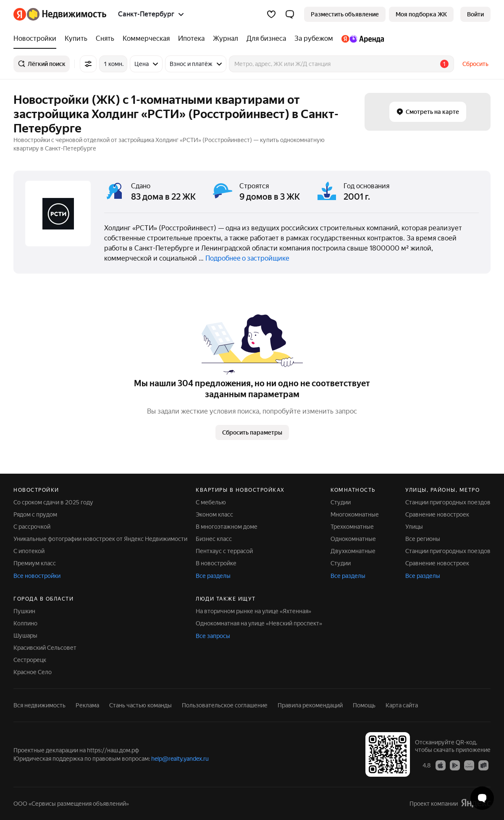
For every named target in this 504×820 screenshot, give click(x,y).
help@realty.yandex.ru (180, 759)
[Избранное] (271, 14)
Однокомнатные (353, 539)
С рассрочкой (32, 527)
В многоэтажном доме (227, 527)
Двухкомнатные (353, 551)
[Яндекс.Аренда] (361, 39)
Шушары (25, 635)
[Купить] (76, 39)
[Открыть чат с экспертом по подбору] (482, 798)
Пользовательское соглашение (225, 705)
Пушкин (24, 611)
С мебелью (211, 502)
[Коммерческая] (146, 39)
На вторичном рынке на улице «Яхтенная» (253, 611)
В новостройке (216, 563)
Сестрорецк (30, 660)
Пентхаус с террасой (224, 551)
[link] (475, 14)
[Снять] (105, 39)
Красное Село (33, 672)
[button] (290, 14)
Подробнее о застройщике (247, 258)
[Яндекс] (20, 14)
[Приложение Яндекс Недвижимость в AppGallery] (469, 765)
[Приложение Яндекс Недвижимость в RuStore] (483, 765)
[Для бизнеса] (266, 39)
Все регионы (423, 539)
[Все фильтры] (88, 64)
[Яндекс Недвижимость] (67, 14)
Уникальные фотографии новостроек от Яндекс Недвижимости (100, 539)
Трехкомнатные (352, 527)
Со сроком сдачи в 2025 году (53, 502)
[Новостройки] (37, 39)
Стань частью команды (140, 705)
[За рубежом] (314, 39)
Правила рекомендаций (310, 705)
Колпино (25, 623)
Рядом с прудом (35, 514)
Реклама (87, 705)
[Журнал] (226, 39)
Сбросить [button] (475, 64)
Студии (341, 502)
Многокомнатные (355, 514)
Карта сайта (402, 705)
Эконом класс (214, 514)
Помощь (364, 705)
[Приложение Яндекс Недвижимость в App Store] (441, 765)
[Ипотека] (191, 39)
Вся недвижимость (39, 705)
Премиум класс (35, 563)
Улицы (414, 527)
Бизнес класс (214, 539)
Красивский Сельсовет (45, 648)
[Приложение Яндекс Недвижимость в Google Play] (455, 765)
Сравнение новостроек (437, 514)
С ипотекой (29, 551)
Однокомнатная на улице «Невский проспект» (259, 623)
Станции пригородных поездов (448, 502)
